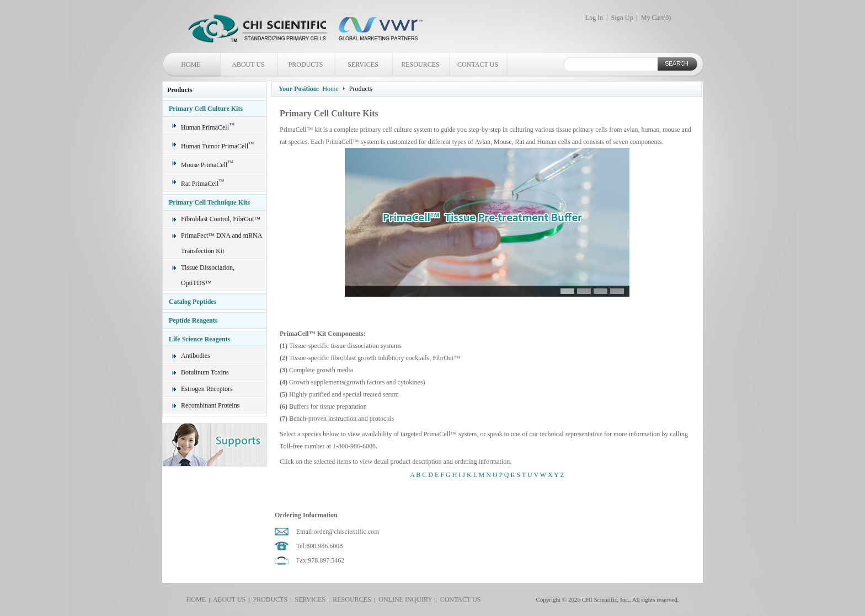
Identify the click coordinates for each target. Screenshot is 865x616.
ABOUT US (248, 65)
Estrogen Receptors (207, 389)
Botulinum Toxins (205, 372)
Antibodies (196, 356)
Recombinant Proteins (210, 405)
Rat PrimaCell (202, 184)
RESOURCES (420, 65)
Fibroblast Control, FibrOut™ (221, 219)
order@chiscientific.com (347, 532)
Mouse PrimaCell (207, 165)
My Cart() (656, 18)
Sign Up (622, 18)
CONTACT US (478, 65)
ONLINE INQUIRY (404, 599)
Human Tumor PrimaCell (217, 146)
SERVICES (363, 65)
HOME (191, 65)
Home (330, 89)
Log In (594, 18)
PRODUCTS (306, 65)
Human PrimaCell (208, 127)
